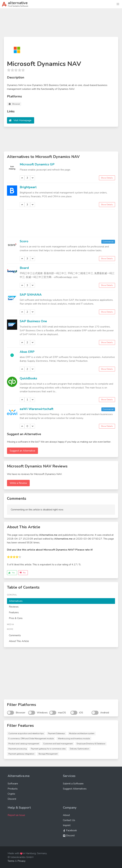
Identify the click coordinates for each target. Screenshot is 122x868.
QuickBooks (28, 378)
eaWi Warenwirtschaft (37, 409)
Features (14, 612)
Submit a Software (73, 784)
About (66, 815)
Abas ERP (27, 352)
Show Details (107, 178)
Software (13, 784)
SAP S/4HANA (31, 295)
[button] (118, 4)
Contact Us (69, 820)
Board (24, 268)
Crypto (11, 794)
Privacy (21, 861)
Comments (15, 635)
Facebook (70, 830)
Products (13, 789)
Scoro (24, 241)
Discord (12, 799)
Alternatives (16, 601)
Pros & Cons (16, 618)
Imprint (67, 825)
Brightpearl (28, 187)
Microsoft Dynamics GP (37, 164)
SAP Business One (33, 321)
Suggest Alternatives (75, 789)
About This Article (19, 641)
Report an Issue (16, 815)
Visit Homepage (22, 120)
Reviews (14, 607)
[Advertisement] (61, 24)
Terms (11, 861)
